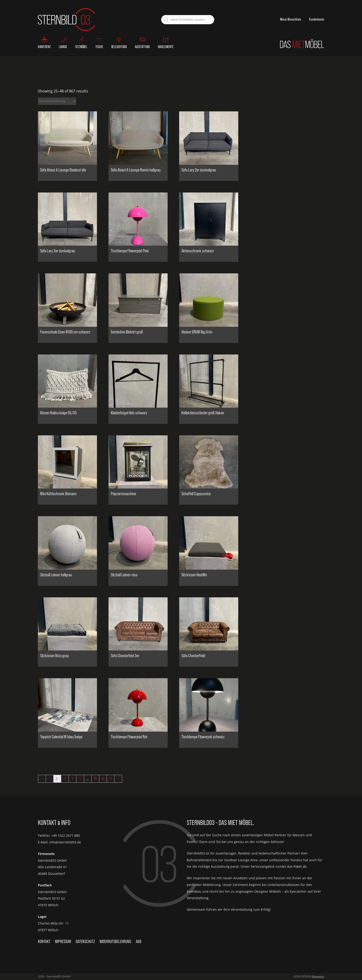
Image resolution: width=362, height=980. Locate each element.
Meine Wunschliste (291, 19)
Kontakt (44, 941)
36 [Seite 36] (103, 779)
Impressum (63, 941)
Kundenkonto (317, 19)
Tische (99, 47)
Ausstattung (142, 47)
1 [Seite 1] (50, 779)
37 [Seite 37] (111, 779)
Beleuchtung (119, 47)
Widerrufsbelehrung (115, 941)
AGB (139, 941)
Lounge (63, 47)
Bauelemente (166, 47)
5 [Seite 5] (80, 779)
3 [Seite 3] (65, 779)
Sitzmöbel (81, 47)
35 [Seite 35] (95, 779)
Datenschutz (85, 941)
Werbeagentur (318, 977)
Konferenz (44, 47)
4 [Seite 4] (72, 779)
